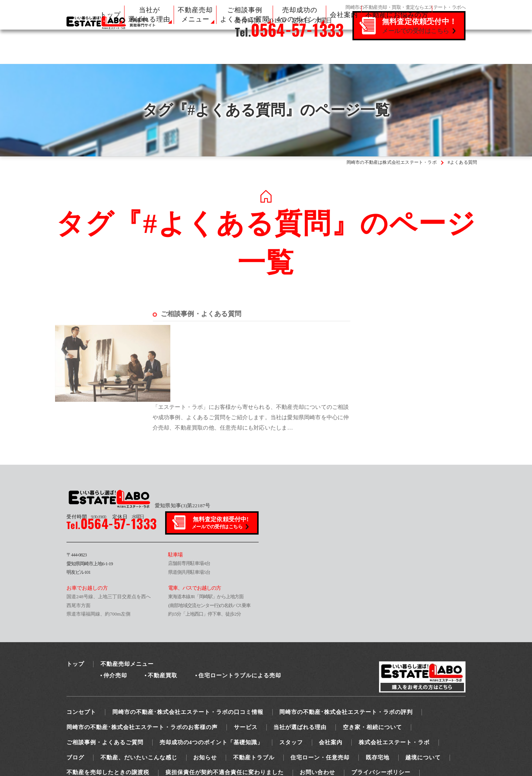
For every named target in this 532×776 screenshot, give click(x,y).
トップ (110, 15)
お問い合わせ (317, 708)
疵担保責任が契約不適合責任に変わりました (225, 708)
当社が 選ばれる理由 (149, 15)
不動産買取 (163, 611)
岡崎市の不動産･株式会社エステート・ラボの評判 (346, 647)
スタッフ (291, 678)
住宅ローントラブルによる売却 (240, 611)
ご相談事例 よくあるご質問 (245, 15)
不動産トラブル (254, 693)
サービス (246, 663)
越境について (423, 693)
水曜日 (128, 452)
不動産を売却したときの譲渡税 (108, 708)
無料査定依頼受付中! (221, 459)
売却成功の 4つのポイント (300, 15)
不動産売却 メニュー (195, 15)
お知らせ (205, 693)
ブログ (75, 693)
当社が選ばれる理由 (300, 663)
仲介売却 (115, 611)
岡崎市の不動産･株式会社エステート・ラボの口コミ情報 (188, 647)
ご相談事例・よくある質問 (201, 326)
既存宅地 (378, 693)
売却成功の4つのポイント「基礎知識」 (212, 678)
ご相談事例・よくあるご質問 (105, 678)
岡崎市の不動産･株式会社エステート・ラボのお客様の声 (142, 663)
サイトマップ (84, 723)
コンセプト (81, 647)
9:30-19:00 (86, 452)
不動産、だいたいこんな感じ (139, 693)
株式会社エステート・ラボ (394, 678)
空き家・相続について (372, 663)
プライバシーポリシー (381, 708)
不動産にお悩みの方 (397, 15)
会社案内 (344, 15)
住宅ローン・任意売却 (320, 693)
